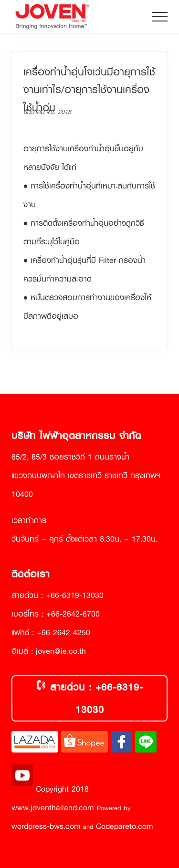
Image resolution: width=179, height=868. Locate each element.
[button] (160, 17)
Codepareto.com (125, 826)
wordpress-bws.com (46, 826)
